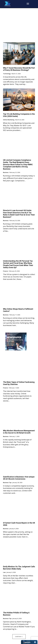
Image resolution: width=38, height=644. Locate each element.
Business (6, 172)
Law (4, 572)
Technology (7, 74)
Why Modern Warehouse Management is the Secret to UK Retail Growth (19, 432)
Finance (6, 271)
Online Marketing (9, 120)
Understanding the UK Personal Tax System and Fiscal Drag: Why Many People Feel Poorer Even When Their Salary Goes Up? (18, 264)
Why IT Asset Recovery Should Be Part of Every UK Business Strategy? (19, 69)
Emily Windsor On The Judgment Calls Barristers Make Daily (19, 568)
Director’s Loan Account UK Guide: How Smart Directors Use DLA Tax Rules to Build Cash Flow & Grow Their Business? (19, 214)
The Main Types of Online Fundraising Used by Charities (19, 383)
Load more (19, 637)
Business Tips (7, 483)
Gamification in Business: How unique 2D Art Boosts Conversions (19, 478)
